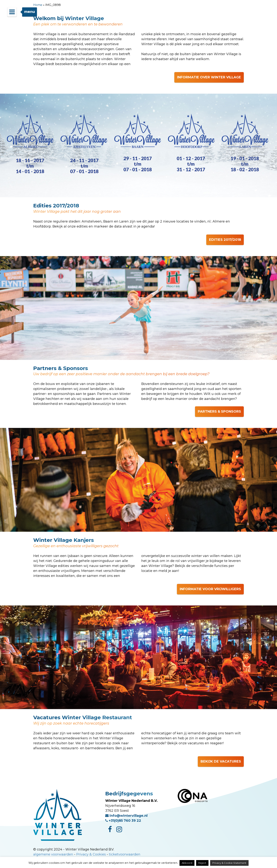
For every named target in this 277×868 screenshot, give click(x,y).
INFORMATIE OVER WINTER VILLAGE (209, 77)
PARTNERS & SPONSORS (219, 412)
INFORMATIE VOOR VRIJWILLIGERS (210, 589)
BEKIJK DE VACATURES (221, 761)
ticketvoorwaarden (125, 854)
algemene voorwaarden (53, 854)
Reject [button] (202, 863)
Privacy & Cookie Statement (229, 863)
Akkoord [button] (187, 863)
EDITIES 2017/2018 (225, 240)
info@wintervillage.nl (126, 816)
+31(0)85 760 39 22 (123, 821)
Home (38, 5)
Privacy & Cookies (91, 854)
